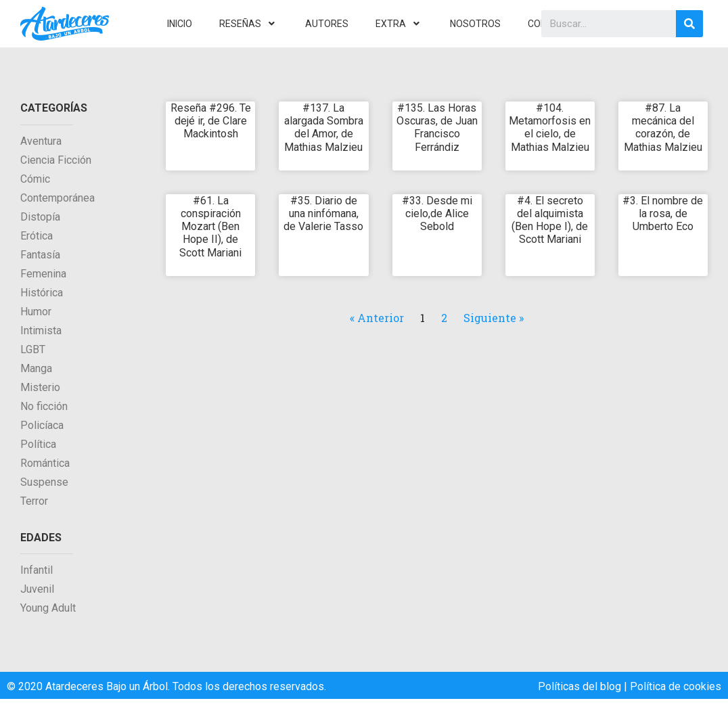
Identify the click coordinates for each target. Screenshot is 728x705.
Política (38, 444)
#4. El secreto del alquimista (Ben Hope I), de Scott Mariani (550, 220)
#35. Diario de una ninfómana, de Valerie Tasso (323, 213)
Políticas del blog (579, 686)
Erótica (37, 236)
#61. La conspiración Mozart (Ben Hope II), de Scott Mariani (210, 227)
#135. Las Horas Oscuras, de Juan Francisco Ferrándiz (437, 128)
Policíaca (42, 425)
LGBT (33, 349)
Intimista (41, 331)
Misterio (40, 387)
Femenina (43, 274)
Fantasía (40, 255)
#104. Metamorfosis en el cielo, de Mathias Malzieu (550, 128)
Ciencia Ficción (56, 160)
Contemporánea (58, 198)
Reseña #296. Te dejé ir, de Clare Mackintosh (211, 121)
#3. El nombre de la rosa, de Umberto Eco (663, 213)
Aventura (41, 141)
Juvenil (37, 589)
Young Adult (48, 608)
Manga (36, 368)
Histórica (42, 293)
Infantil (37, 570)
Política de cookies (676, 686)
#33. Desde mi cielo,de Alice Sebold (437, 213)
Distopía (40, 217)
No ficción (44, 406)
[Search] (689, 24)
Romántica (45, 463)
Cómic (35, 179)
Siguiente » (494, 318)
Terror (34, 501)
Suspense (44, 482)
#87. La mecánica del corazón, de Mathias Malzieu (663, 128)
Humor (36, 312)
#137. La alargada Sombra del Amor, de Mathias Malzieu (324, 128)
